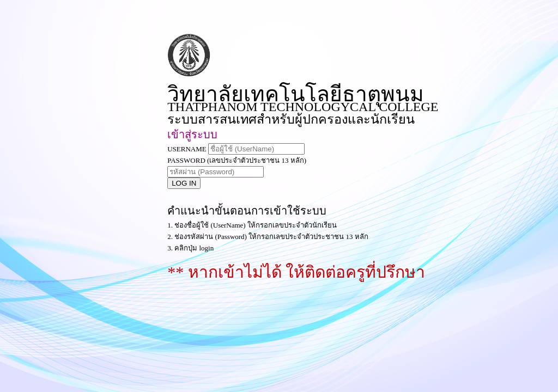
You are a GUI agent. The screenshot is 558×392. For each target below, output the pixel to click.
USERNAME (187, 149)
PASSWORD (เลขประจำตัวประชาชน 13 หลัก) (237, 160)
